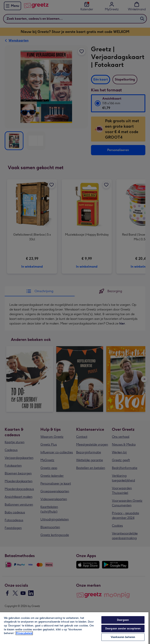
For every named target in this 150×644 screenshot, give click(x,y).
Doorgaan (123, 620)
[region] (74, 628)
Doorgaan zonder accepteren (123, 629)
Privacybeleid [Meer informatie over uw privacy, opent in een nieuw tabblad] (24, 633)
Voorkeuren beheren (123, 637)
